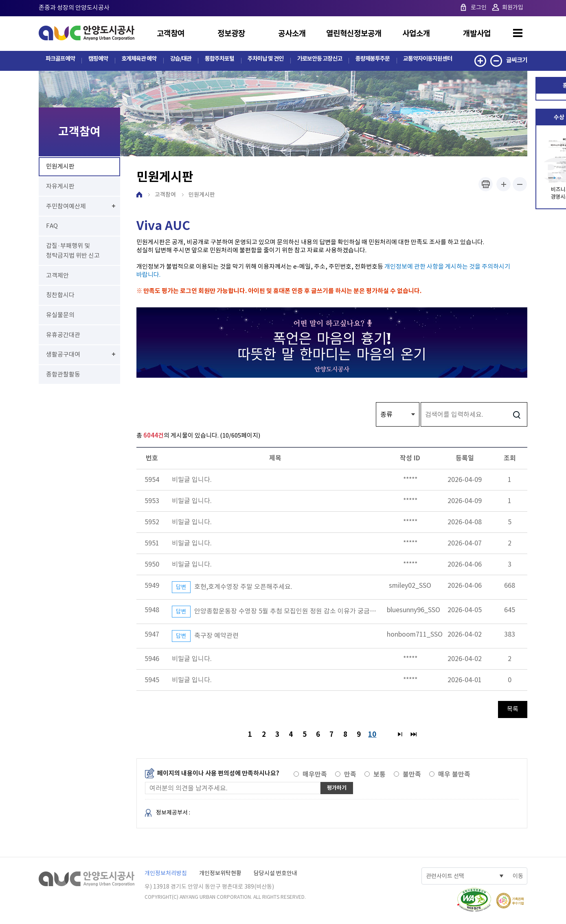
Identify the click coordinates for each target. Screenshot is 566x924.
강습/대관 (179, 60)
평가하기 (338, 789)
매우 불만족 (454, 776)
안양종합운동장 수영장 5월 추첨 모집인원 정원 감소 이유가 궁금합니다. (281, 612)
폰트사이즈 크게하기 (503, 185)
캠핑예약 (97, 60)
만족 (350, 776)
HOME (139, 195)
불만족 (412, 776)
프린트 (486, 185)
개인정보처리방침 (166, 875)
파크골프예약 (60, 60)
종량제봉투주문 (371, 60)
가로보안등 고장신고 (318, 60)
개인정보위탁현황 (220, 875)
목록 (513, 709)
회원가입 (513, 7)
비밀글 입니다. (192, 480)
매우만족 (315, 776)
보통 (380, 776)
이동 (518, 878)
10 (374, 734)
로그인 (479, 7)
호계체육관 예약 (137, 60)
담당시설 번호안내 (275, 875)
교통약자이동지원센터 (427, 60)
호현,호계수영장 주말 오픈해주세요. (232, 588)
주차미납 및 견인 (263, 60)
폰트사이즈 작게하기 (520, 185)
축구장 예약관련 (205, 636)
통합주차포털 (217, 60)
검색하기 (516, 415)
